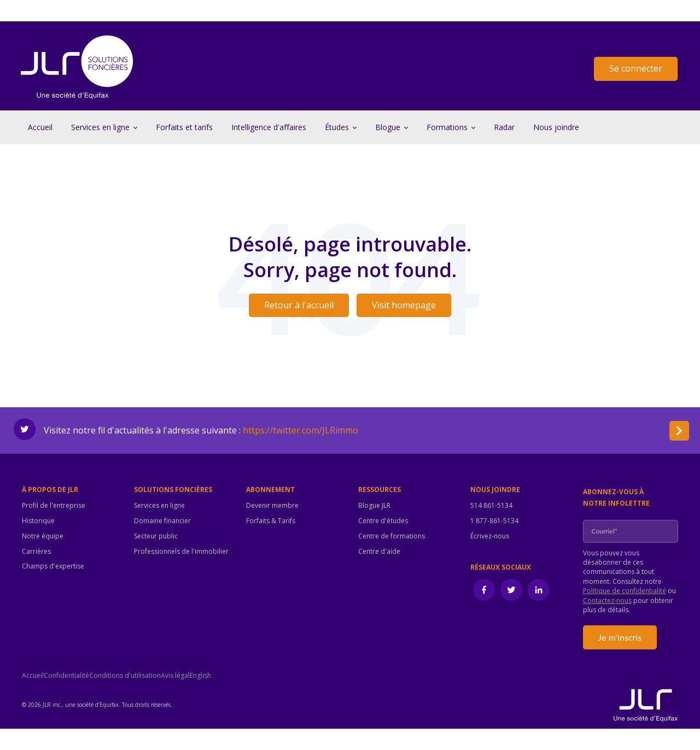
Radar (504, 127)
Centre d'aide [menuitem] (379, 552)
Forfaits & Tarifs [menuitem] (271, 521)
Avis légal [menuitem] (175, 676)
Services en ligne (100, 127)
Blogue (388, 127)
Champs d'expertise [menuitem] (53, 566)
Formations (447, 127)
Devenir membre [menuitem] (272, 506)
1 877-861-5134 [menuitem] (494, 521)
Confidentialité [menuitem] (66, 676)
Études (337, 127)
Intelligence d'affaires (269, 127)
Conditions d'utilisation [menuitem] (125, 676)
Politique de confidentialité (625, 591)
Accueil (40, 127)
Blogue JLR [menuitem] (374, 506)
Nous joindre (556, 127)
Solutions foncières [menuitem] (173, 490)
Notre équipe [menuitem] (43, 536)
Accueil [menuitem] (33, 676)
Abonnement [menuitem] (270, 490)
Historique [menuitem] (38, 521)
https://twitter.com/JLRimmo (301, 430)
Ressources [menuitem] (380, 490)
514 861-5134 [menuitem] (491, 506)
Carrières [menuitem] (36, 552)
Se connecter (636, 68)
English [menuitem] (200, 676)
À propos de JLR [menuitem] (50, 490)
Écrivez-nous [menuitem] (490, 536)
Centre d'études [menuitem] (383, 521)
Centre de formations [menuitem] (392, 536)
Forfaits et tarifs (184, 127)
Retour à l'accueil (299, 305)
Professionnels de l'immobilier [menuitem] (181, 552)
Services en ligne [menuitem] (159, 506)
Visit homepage (404, 305)
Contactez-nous (607, 600)
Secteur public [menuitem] (156, 536)
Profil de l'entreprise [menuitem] (54, 506)
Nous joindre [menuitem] (495, 490)
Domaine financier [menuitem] (162, 521)
